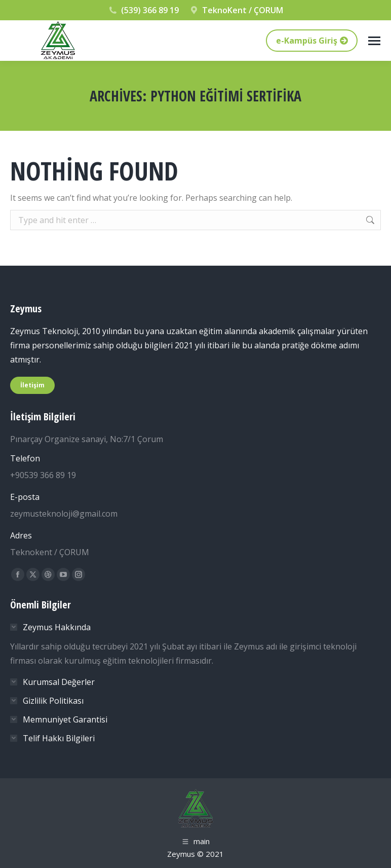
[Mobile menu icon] (374, 41)
